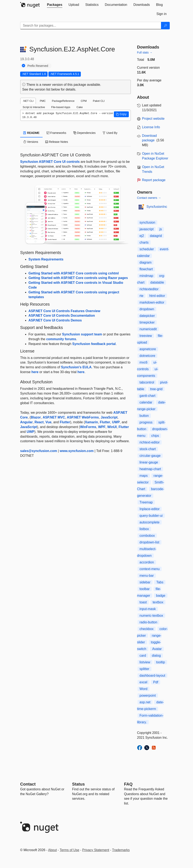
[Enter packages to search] (91, 26)
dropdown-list (149, 542)
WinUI (112, 427)
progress (146, 422)
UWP (116, 422)
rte (142, 296)
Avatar (157, 649)
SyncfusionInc (157, 207)
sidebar (145, 582)
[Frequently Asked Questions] (128, 784)
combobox (147, 536)
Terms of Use (69, 850)
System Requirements (46, 259)
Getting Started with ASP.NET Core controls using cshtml (74, 273)
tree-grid (156, 389)
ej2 (142, 236)
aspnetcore (148, 349)
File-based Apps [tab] (61, 107)
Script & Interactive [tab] (34, 107)
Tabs (160, 582)
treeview (146, 336)
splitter (144, 669)
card (143, 656)
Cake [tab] (80, 107)
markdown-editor (152, 302)
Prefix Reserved (38, 66)
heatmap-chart (150, 469)
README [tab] (31, 133)
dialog (156, 656)
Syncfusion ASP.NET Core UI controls (50, 162)
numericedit (148, 329)
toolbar (145, 589)
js (161, 229)
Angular (26, 422)
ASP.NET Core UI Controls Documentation (62, 316)
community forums (61, 339)
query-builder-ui (151, 516)
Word (144, 689)
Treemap (146, 502)
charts (144, 242)
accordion (147, 562)
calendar (146, 402)
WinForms (88, 427)
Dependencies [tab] (84, 133)
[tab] (55, 5)
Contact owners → (149, 198)
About (53, 850)
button (144, 416)
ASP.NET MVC (54, 417)
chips (155, 436)
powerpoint (148, 696)
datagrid (156, 236)
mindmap (146, 276)
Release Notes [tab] (57, 142)
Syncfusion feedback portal (94, 344)
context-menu (150, 569)
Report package (154, 180)
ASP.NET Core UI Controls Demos (55, 320)
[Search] (165, 26)
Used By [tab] (110, 133)
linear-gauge (149, 462)
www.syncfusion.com (77, 451)
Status (78, 784)
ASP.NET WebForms (83, 417)
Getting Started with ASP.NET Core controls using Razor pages (78, 278)
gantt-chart (148, 396)
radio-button (148, 622)
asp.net (145, 702)
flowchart (146, 269)
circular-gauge (150, 456)
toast (143, 602)
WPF (102, 427)
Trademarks (121, 850)
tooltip (161, 662)
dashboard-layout (152, 676)
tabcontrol (147, 382)
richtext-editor (150, 442)
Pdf (156, 682)
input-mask (148, 609)
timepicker (147, 322)
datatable (157, 282)
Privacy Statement (96, 850)
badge (161, 596)
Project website (153, 119)
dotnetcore (148, 356)
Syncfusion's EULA (76, 367)
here (35, 372)
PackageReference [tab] (63, 101)
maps (144, 476)
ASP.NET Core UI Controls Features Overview (64, 311)
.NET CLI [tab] (28, 101)
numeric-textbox (151, 616)
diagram (146, 262)
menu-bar (147, 576)
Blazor (36, 417)
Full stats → (145, 52)
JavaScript (109, 417)
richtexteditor (149, 289)
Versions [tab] (31, 142)
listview (145, 662)
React (39, 422)
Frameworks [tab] (56, 133)
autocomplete (150, 522)
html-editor (157, 296)
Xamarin (92, 422)
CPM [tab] (84, 101)
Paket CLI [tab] (99, 101)
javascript (147, 229)
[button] (121, 114)
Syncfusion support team (82, 334)
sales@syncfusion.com (39, 451)
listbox (144, 529)
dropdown (147, 309)
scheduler (147, 249)
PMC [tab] (43, 101)
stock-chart (148, 449)
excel (143, 682)
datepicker (147, 316)
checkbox (147, 629)
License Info (151, 127)
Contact (28, 784)
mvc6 (144, 362)
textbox (158, 602)
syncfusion (148, 222)
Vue (49, 422)
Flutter (65, 422)
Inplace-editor (150, 509)
